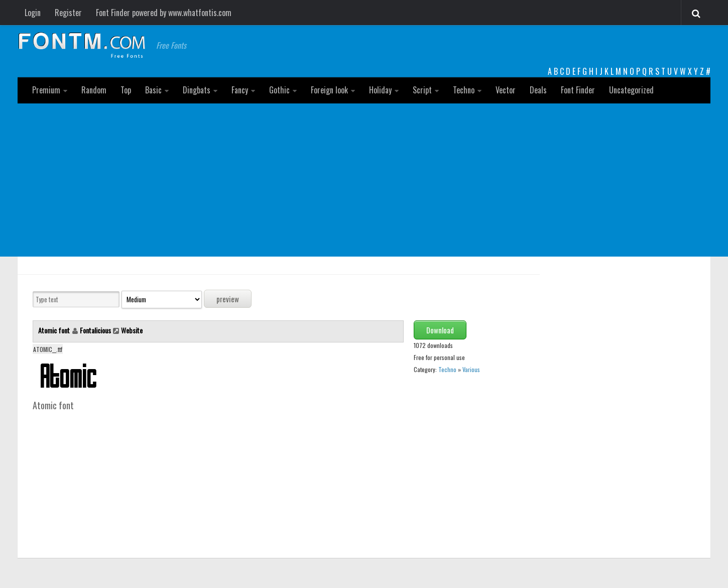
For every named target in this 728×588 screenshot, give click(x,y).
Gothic (279, 90)
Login (33, 13)
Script (422, 90)
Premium (46, 90)
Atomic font (55, 330)
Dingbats (197, 90)
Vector (506, 90)
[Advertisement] (364, 179)
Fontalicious (95, 330)
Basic (153, 90)
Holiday (380, 90)
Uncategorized (631, 90)
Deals (538, 90)
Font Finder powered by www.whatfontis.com (164, 13)
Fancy (240, 90)
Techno (464, 90)
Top (126, 90)
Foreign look (329, 90)
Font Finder (578, 90)
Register (68, 13)
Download (440, 330)
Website (132, 330)
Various (471, 369)
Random (94, 90)
